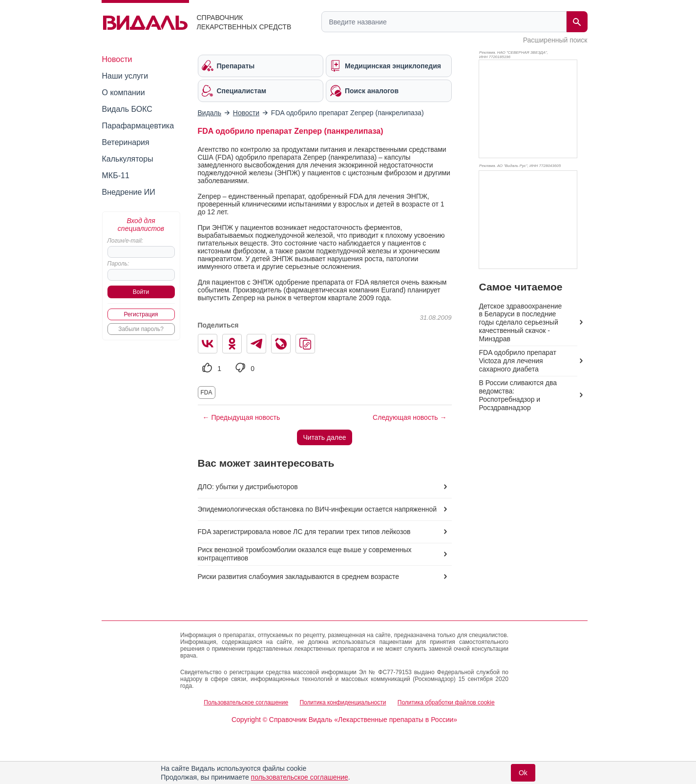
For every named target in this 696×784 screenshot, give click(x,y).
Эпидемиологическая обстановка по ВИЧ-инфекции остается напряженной (317, 509)
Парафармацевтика (138, 126)
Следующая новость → (410, 417)
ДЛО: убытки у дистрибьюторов (248, 487)
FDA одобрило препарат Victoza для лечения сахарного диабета (518, 361)
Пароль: (118, 264)
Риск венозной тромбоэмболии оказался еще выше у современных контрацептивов (305, 554)
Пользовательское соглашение (246, 702)
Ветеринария (126, 142)
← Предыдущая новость (242, 417)
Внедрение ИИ (129, 192)
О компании (124, 93)
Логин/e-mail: (125, 241)
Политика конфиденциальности (343, 702)
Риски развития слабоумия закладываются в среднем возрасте (299, 577)
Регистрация (141, 314)
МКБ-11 (116, 175)
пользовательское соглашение (300, 777)
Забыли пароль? (141, 329)
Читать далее (324, 437)
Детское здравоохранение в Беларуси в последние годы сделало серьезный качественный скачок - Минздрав (521, 323)
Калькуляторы (128, 159)
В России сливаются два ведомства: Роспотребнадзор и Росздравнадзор (518, 395)
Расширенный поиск (555, 40)
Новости (117, 59)
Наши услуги (125, 76)
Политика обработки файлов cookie (446, 702)
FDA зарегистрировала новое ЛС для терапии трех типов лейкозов (304, 532)
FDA (207, 392)
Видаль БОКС (127, 109)
